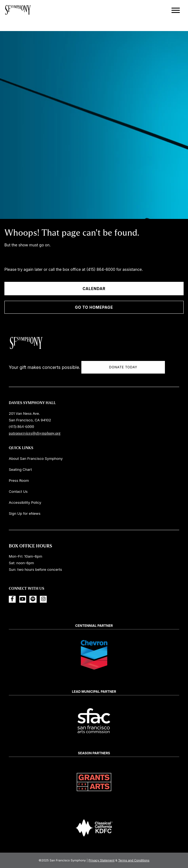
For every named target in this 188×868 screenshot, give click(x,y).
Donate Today (123, 367)
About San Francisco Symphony (36, 458)
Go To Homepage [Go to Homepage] (94, 307)
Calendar (94, 289)
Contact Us (18, 491)
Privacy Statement (102, 860)
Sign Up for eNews (25, 513)
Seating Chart (20, 469)
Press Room (19, 480)
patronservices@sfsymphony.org (35, 433)
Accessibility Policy (25, 502)
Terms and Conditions (134, 860)
